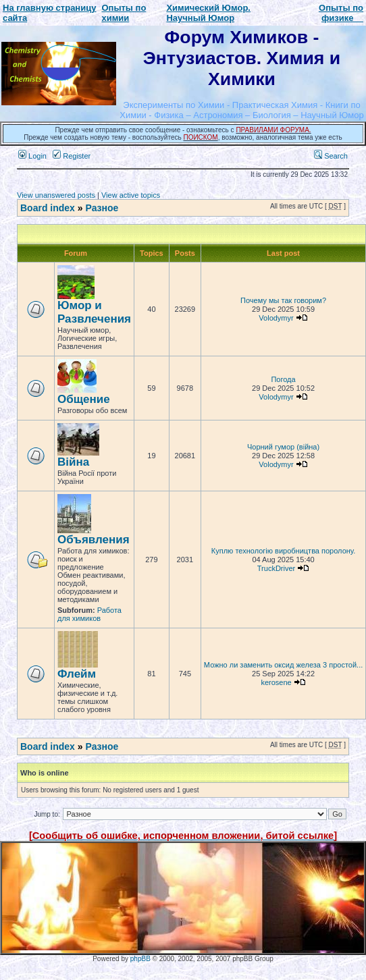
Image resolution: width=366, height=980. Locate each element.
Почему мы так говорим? (283, 300)
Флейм (77, 674)
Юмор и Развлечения (94, 312)
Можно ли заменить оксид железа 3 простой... (283, 665)
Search (331, 156)
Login (32, 156)
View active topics (131, 195)
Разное (102, 208)
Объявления (94, 540)
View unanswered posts (56, 195)
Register (72, 156)
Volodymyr (276, 318)
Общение (84, 399)
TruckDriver (276, 568)
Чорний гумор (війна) (283, 447)
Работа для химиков (89, 614)
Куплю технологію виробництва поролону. (284, 551)
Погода (283, 379)
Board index (48, 208)
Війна (73, 462)
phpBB (140, 959)
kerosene (276, 682)
